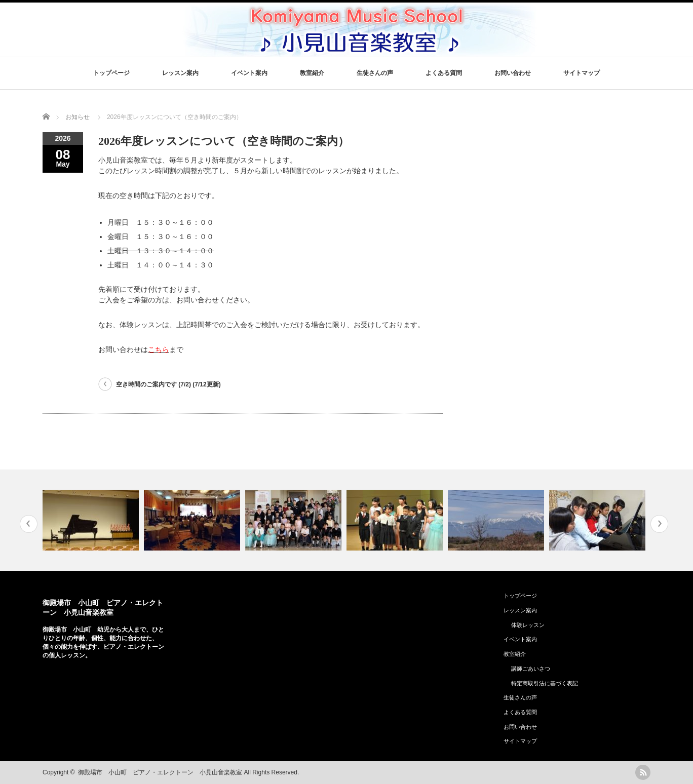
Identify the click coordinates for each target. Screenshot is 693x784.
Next (659, 524)
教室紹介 (312, 73)
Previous (29, 524)
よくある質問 (444, 73)
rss (643, 772)
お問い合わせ (513, 73)
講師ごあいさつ (531, 669)
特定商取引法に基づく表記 (545, 683)
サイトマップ (582, 73)
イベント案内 (249, 73)
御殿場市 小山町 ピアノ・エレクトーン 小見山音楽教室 (160, 772)
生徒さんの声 (375, 73)
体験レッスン (528, 625)
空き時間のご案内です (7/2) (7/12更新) (168, 384)
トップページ (111, 73)
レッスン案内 (180, 73)
